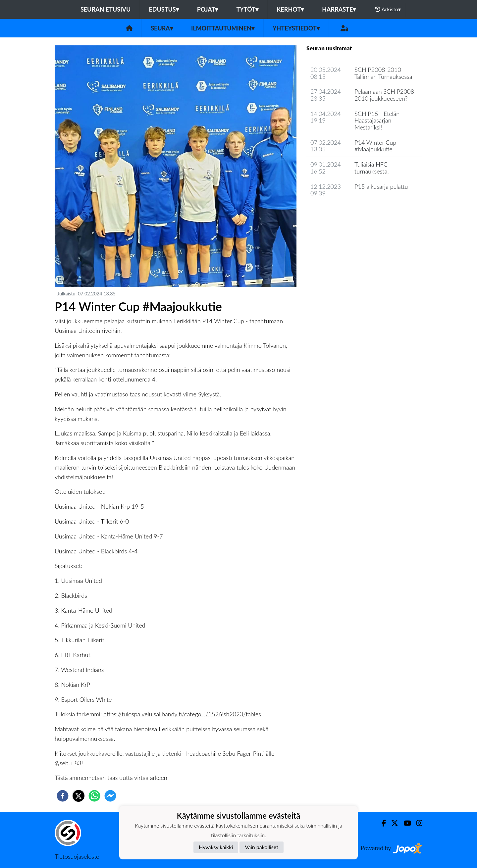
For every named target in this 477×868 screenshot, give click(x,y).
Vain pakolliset (262, 847)
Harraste (339, 9)
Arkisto (388, 9)
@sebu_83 (68, 763)
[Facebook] (381, 823)
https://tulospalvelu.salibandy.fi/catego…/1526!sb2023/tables (182, 714)
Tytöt (247, 9)
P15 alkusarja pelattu (381, 186)
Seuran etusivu (106, 9)
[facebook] (63, 796)
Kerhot (290, 9)
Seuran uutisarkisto (336, 212)
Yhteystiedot (296, 28)
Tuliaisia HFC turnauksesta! (372, 168)
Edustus (164, 9)
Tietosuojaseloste (77, 856)
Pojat (208, 9)
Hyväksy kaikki (216, 847)
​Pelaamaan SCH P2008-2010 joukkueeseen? (385, 95)
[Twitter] (392, 823)
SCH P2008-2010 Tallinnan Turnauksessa (383, 73)
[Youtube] (405, 823)
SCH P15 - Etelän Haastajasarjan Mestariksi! (377, 120)
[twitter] (79, 796)
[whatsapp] (94, 796)
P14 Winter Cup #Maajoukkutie (375, 146)
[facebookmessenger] (110, 796)
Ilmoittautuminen (223, 28)
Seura (162, 28)
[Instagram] (417, 823)
